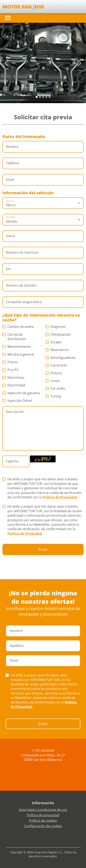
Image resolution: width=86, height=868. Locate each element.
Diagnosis (56, 327)
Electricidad (14, 385)
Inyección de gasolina (21, 393)
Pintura (54, 373)
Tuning (53, 396)
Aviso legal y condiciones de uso (43, 810)
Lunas (53, 381)
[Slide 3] (46, 97)
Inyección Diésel (17, 401)
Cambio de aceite (18, 327)
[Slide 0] (37, 97)
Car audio (55, 388)
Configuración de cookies (43, 826)
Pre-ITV (10, 370)
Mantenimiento (17, 347)
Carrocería (56, 365)
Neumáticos (57, 350)
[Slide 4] (50, 97)
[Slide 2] (43, 97)
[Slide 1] (40, 97)
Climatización (58, 334)
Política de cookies (43, 821)
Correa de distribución (14, 337)
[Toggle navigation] (8, 18)
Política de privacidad (43, 815)
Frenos (10, 362)
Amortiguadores (61, 358)
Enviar (43, 549)
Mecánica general (18, 354)
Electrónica (13, 377)
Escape (53, 342)
